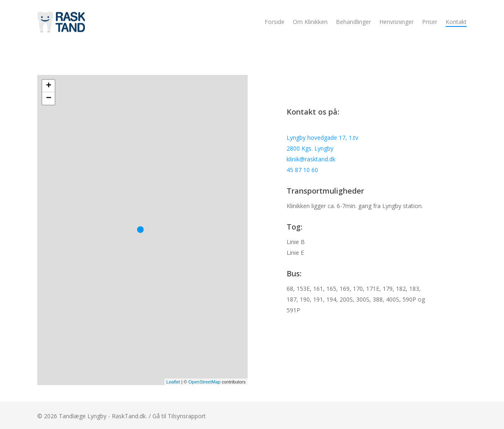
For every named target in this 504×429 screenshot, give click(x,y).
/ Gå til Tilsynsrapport (177, 416)
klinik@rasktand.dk (311, 159)
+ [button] (49, 86)
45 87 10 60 (302, 170)
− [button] (49, 98)
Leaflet (173, 382)
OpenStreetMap (205, 382)
